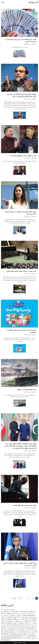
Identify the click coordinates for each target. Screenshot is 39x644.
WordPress (16, 643)
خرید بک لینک (31, 614)
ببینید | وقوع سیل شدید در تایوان (27, 389)
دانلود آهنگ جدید (14, 612)
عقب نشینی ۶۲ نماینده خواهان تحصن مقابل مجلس (21, 271)
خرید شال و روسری (6, 626)
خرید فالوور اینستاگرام (17, 616)
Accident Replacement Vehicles (10, 638)
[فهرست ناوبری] (3, 2)
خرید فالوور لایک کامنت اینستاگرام (22, 620)
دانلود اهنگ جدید (32, 612)
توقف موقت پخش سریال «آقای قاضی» (25, 505)
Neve (24, 643)
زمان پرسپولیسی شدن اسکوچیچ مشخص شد (23, 156)
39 (20, 598)
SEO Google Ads (6, 640)
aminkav (33, 44)
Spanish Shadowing (15, 636)
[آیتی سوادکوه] (33, 2)
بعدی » (14, 598)
